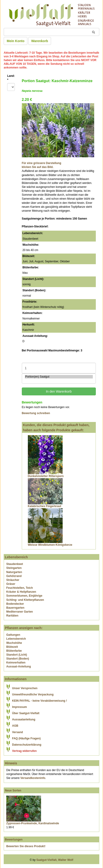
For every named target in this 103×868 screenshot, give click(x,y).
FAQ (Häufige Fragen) (26, 738)
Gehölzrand (14, 576)
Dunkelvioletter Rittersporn (46, 476)
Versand (18, 732)
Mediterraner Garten (20, 612)
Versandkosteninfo (33, 778)
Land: (11, 78)
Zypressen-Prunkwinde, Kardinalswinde (33, 823)
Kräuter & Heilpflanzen (21, 592)
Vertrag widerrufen (24, 751)
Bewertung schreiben (36, 413)
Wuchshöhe (14, 643)
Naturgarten (14, 572)
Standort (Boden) (18, 659)
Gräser (11, 584)
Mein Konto (16, 41)
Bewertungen (14, 840)
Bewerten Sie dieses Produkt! (26, 846)
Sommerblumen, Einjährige (24, 596)
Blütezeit (12, 647)
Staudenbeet (15, 564)
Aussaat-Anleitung (19, 666)
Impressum (19, 707)
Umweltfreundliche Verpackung (33, 694)
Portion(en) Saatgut (59, 377)
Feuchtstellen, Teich (19, 588)
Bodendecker (15, 604)
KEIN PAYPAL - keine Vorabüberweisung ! (40, 701)
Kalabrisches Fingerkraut (45, 506)
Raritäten (12, 616)
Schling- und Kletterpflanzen (25, 600)
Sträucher (13, 580)
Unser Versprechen (25, 688)
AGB (15, 726)
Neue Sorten (13, 790)
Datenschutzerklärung (27, 745)
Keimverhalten (16, 663)
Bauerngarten (15, 608)
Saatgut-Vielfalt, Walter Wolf (55, 860)
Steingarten (14, 568)
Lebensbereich (16, 639)
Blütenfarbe (14, 651)
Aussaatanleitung (24, 719)
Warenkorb (40, 41)
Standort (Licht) (17, 655)
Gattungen (13, 635)
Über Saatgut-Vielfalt (26, 713)
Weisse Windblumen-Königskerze (50, 545)
